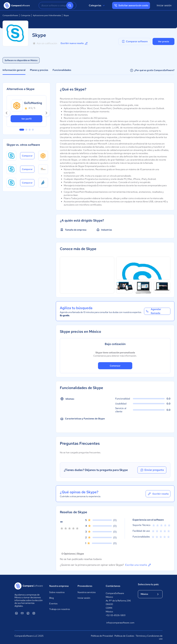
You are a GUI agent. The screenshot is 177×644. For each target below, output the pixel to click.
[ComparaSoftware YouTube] (22, 613)
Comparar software (135, 41)
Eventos (53, 604)
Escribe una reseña (138, 565)
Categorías (97, 5)
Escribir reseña (158, 494)
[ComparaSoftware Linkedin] (16, 613)
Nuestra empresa (59, 586)
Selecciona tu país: (148, 584)
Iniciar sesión (164, 5)
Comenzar (115, 366)
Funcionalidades (62, 70)
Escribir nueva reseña (74, 43)
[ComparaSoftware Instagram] (34, 613)
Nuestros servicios (87, 592)
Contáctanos (113, 586)
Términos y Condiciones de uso (149, 637)
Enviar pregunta (152, 470)
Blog (51, 598)
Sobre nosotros (57, 592)
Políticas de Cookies (124, 636)
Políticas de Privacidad (102, 636)
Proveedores (85, 586)
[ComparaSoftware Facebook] (28, 613)
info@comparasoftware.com (119, 623)
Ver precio (163, 41)
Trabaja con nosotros (60, 609)
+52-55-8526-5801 (116, 615)
